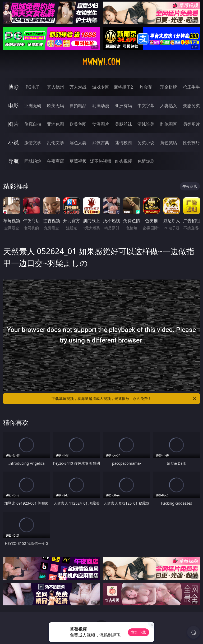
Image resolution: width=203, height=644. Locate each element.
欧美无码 (56, 106)
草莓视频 (78, 161)
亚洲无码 (33, 106)
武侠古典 (101, 143)
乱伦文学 (56, 143)
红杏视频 (123, 161)
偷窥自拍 (33, 124)
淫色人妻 (78, 143)
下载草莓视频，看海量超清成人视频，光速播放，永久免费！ (124, 399)
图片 (13, 124)
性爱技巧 (191, 143)
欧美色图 (78, 124)
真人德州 (56, 87)
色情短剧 (146, 161)
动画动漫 (101, 106)
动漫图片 (101, 124)
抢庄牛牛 (191, 87)
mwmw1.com (101, 62)
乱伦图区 (169, 124)
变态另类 (191, 106)
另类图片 (191, 124)
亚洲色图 (56, 124)
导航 (13, 161)
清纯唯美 (146, 124)
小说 (13, 142)
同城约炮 (33, 161)
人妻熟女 (169, 106)
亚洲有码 (123, 106)
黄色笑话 (169, 143)
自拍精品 (78, 106)
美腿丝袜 (123, 124)
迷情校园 (123, 143)
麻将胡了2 (123, 87)
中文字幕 (146, 106)
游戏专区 (101, 87)
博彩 (13, 87)
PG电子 (33, 87)
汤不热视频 (101, 161)
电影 (13, 105)
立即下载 (139, 632)
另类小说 (146, 143)
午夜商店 (56, 161)
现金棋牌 (169, 87)
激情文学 (33, 143)
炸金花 (146, 87)
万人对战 (78, 87)
